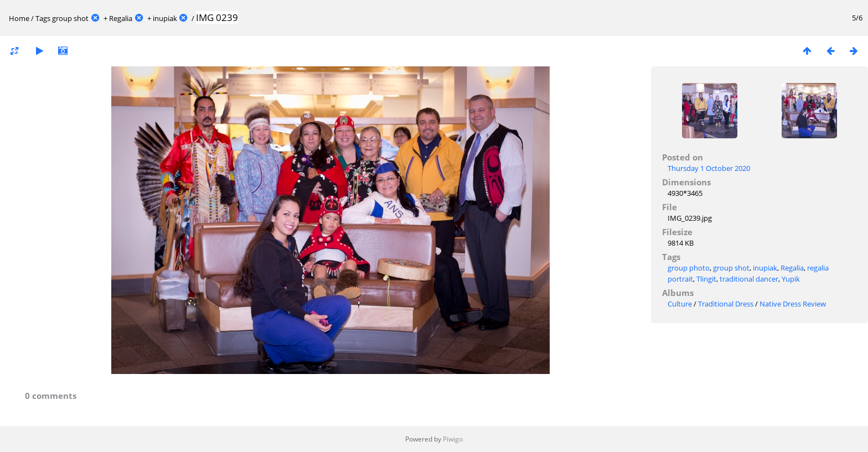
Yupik (791, 279)
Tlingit (706, 279)
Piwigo (453, 439)
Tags (43, 18)
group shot (70, 18)
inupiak (165, 18)
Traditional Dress (726, 304)
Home (19, 18)
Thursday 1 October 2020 (709, 168)
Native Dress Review (793, 304)
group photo (689, 268)
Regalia (121, 18)
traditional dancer (749, 279)
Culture (680, 304)
